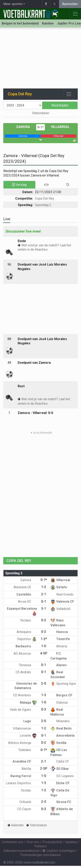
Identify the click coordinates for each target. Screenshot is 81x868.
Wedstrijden (60, 105)
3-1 (44, 609)
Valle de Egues (23, 710)
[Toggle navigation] (69, 94)
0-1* (40, 127)
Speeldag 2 (43, 205)
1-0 (44, 646)
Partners (41, 846)
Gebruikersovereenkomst (21, 851)
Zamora (23, 127)
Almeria (59, 646)
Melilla (29, 769)
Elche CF (60, 783)
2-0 (44, 683)
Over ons (33, 842)
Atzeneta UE (25, 587)
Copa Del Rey (45, 198)
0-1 (44, 602)
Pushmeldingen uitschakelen (40, 855)
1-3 (44, 695)
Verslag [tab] (19, 185)
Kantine (48, 23)
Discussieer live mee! (23, 231)
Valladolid (60, 609)
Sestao (29, 790)
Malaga (28, 703)
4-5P (44, 653)
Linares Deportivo (21, 783)
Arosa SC (27, 602)
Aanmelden (70, 4)
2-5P (44, 769)
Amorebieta (62, 736)
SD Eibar (60, 769)
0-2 (44, 620)
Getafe (59, 587)
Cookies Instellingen (59, 851)
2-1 (44, 594)
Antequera (27, 632)
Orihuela (28, 802)
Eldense (59, 703)
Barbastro (26, 646)
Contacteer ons (13, 842)
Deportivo (27, 639)
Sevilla (58, 743)
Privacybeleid (52, 842)
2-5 (44, 802)
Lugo (30, 721)
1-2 (44, 587)
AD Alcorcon (25, 654)
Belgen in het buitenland (20, 23)
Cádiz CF (60, 761)
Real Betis (61, 728)
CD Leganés (62, 776)
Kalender (17, 825)
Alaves (59, 665)
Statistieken (41, 113)
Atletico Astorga (23, 743)
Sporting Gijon (63, 684)
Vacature (71, 842)
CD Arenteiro (25, 695)
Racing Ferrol (24, 776)
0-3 (44, 709)
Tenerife (60, 639)
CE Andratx (26, 672)
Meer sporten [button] (13, 4)
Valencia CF (62, 602)
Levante (28, 736)
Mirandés (60, 721)
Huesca (59, 632)
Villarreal (60, 127)
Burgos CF (61, 695)
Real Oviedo (62, 594)
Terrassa (28, 665)
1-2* (44, 639)
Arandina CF (25, 761)
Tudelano (28, 750)
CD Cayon (27, 809)
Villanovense (25, 728)
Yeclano (29, 620)
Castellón (27, 594)
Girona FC (61, 802)
